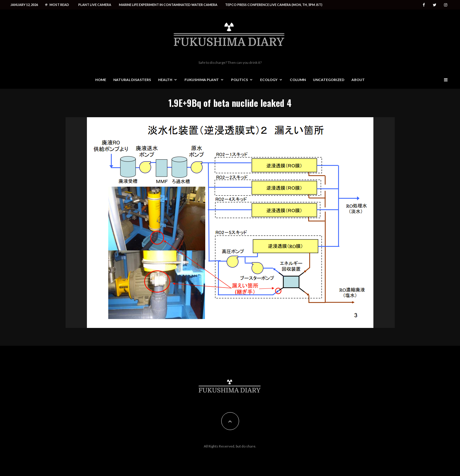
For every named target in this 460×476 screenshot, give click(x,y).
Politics (239, 80)
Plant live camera (95, 5)
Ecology (269, 80)
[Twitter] (434, 5)
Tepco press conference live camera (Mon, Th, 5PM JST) (274, 5)
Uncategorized (329, 80)
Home (101, 80)
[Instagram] (446, 5)
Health (165, 80)
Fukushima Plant (202, 80)
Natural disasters (132, 80)
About (358, 80)
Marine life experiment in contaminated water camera (168, 5)
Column (298, 80)
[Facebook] (424, 5)
